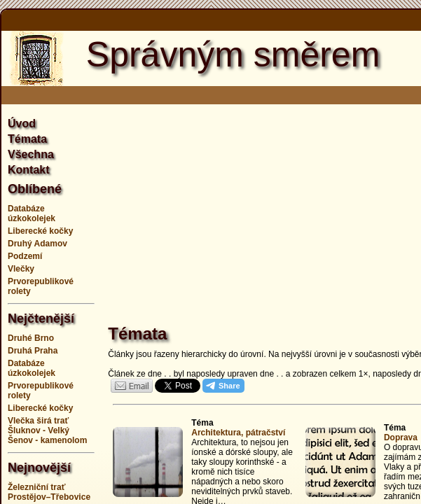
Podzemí (25, 256)
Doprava (401, 437)
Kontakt (29, 170)
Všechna (31, 154)
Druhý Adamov (37, 244)
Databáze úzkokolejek (32, 213)
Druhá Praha (33, 351)
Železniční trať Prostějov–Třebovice (49, 492)
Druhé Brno (31, 338)
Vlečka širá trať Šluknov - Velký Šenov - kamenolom (47, 430)
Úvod (22, 124)
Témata (27, 139)
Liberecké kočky (40, 231)
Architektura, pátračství (238, 433)
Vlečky (21, 269)
